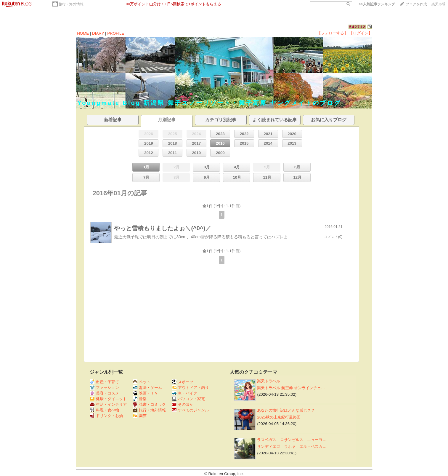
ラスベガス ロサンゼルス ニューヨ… (292, 440)
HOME (83, 33)
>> (377, 4)
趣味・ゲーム (147, 388)
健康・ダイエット (108, 399)
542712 (357, 27)
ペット (142, 382)
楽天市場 (439, 4)
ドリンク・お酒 (106, 416)
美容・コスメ (104, 393)
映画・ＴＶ (145, 393)
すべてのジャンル (190, 410)
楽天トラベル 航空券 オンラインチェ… (291, 388)
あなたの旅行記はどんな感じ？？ (286, 410)
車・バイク (184, 393)
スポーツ (183, 382)
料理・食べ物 (104, 410)
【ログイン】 (361, 33)
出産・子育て (104, 382)
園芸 (140, 416)
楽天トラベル (269, 381)
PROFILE (116, 33)
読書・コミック (149, 404)
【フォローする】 (333, 33)
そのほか (183, 404)
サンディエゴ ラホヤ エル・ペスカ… (292, 447)
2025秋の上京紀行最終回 (279, 417)
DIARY (98, 33)
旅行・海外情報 (71, 4)
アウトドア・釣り (190, 388)
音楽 (140, 399)
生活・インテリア (108, 404)
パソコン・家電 (188, 399)
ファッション (104, 388)
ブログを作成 (416, 4)
